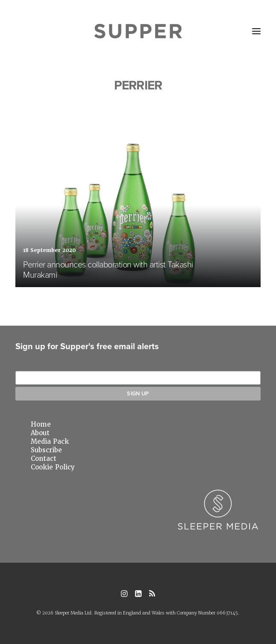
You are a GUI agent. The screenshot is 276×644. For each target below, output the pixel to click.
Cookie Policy (53, 467)
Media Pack (50, 442)
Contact (44, 459)
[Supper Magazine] (138, 31)
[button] (256, 31)
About (40, 433)
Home (41, 424)
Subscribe (46, 450)
